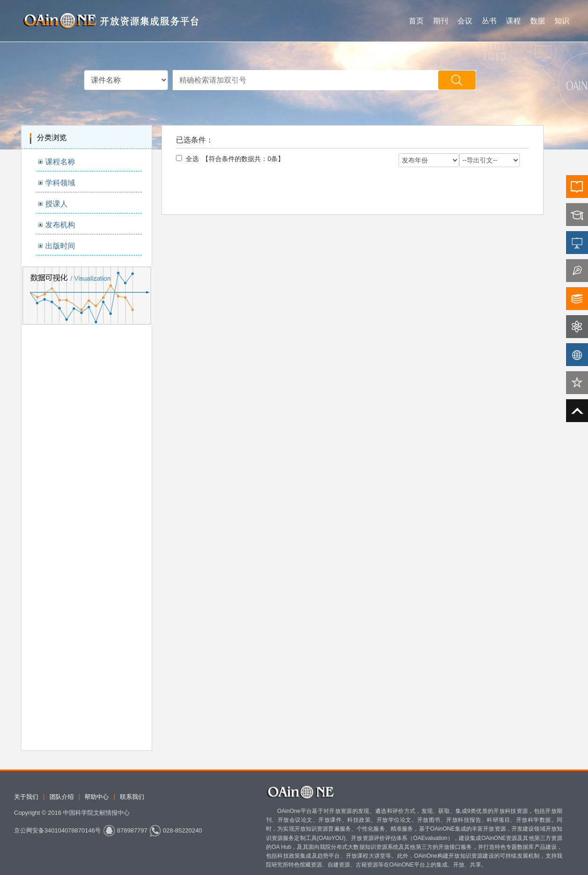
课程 (513, 21)
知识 (562, 21)
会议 (465, 21)
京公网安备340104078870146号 (57, 830)
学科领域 (60, 183)
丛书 (489, 21)
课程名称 (60, 162)
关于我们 (26, 797)
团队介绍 (62, 797)
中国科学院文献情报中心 (96, 813)
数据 (538, 21)
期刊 (441, 21)
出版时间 (60, 246)
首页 (416, 21)
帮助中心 (97, 797)
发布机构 (60, 225)
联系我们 (132, 797)
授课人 (56, 204)
